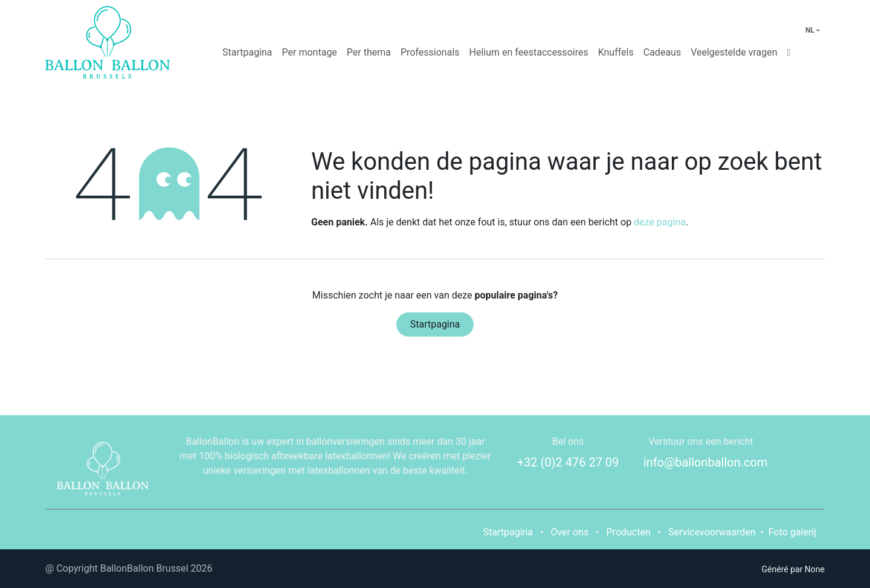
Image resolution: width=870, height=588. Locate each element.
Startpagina (435, 324)
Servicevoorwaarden (712, 532)
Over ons (569, 532)
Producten (629, 532)
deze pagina (660, 222)
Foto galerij (792, 532)
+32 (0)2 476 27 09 (568, 462)
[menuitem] (247, 53)
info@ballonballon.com (706, 462)
